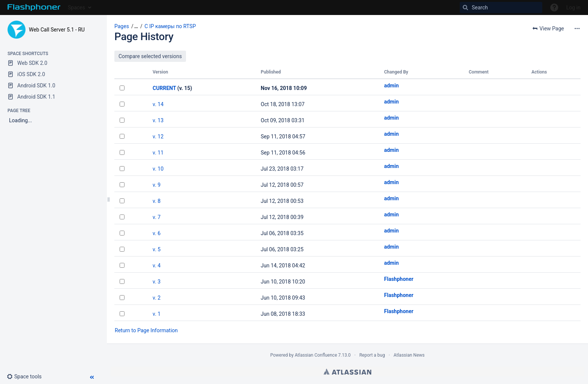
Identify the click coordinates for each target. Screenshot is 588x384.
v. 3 (157, 282)
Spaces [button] (76, 7)
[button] (27, 376)
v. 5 (157, 249)
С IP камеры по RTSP (170, 26)
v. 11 (158, 153)
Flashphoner (399, 279)
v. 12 (158, 136)
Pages (122, 26)
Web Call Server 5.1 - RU (57, 30)
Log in (573, 7)
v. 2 (157, 298)
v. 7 (157, 217)
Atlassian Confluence (316, 355)
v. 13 (158, 120)
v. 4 (157, 265)
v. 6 (157, 233)
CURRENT (164, 88)
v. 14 (158, 104)
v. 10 (158, 169)
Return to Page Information (146, 330)
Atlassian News (409, 355)
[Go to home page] (34, 7)
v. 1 (157, 314)
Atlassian (347, 372)
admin (391, 85)
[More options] (577, 28)
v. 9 (157, 185)
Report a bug (372, 355)
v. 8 (157, 201)
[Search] (501, 7)
